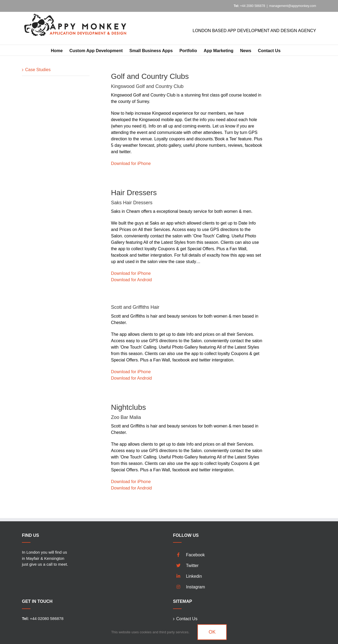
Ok (212, 632)
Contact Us (187, 619)
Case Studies (38, 70)
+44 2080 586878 (249, 6)
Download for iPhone (131, 163)
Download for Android (131, 280)
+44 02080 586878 (43, 618)
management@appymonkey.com (293, 6)
